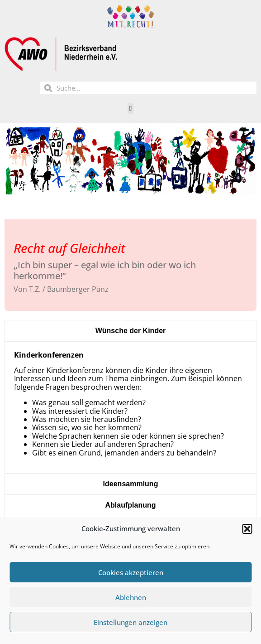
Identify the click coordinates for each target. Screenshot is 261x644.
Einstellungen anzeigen (130, 622)
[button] (247, 529)
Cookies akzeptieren (131, 572)
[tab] (130, 331)
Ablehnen (131, 597)
